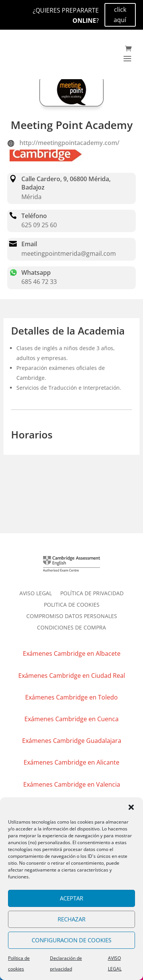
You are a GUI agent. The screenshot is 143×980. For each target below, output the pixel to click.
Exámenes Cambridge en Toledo (71, 697)
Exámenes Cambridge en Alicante (71, 762)
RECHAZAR (71, 919)
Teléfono (34, 216)
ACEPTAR (71, 898)
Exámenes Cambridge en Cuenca (71, 719)
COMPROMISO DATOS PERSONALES (72, 617)
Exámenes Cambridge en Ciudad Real (72, 676)
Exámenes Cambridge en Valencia (72, 784)
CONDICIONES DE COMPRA (71, 628)
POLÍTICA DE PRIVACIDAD (92, 594)
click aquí (120, 15)
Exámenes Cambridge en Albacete (72, 653)
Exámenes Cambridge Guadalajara (72, 741)
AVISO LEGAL (36, 594)
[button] (131, 807)
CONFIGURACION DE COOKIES (71, 940)
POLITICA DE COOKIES (72, 605)
